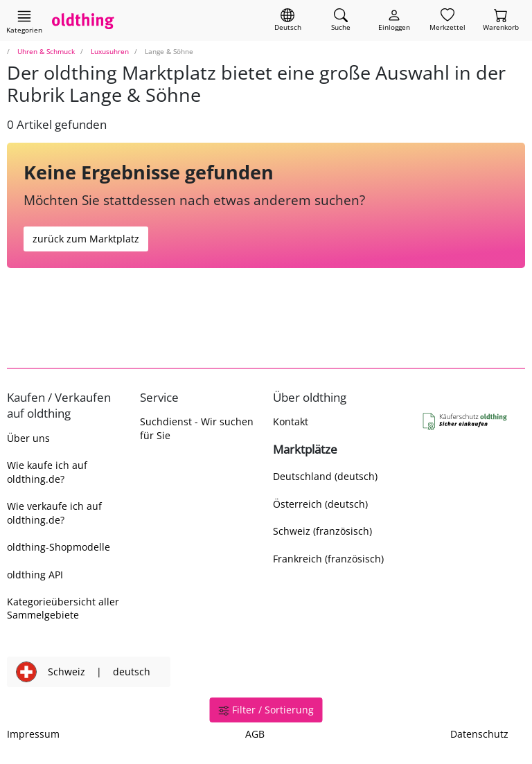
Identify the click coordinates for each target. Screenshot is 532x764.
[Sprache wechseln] (288, 20)
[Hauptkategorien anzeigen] (24, 21)
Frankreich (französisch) (328, 559)
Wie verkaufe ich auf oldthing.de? (54, 513)
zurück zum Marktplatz (86, 239)
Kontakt (291, 421)
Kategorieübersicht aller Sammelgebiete (63, 608)
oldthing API (35, 575)
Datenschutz (479, 734)
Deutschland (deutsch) (325, 476)
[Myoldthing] (394, 20)
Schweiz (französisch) (322, 531)
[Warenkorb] (501, 20)
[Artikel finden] (341, 20)
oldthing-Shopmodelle (59, 547)
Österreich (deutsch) (320, 504)
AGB (255, 734)
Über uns (28, 438)
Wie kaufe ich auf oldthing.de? (47, 472)
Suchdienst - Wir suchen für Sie (197, 428)
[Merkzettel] (447, 20)
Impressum (33, 734)
